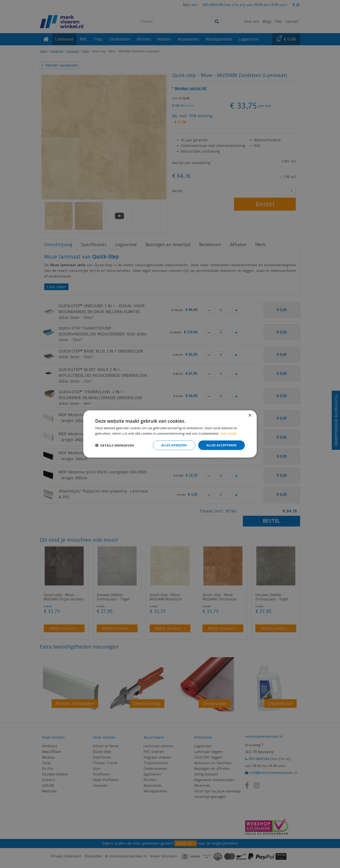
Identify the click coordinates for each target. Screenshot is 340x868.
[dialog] (170, 434)
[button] (115, 445)
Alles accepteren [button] (221, 445)
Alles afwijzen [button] (174, 445)
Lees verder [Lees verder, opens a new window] (229, 433)
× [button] (250, 415)
